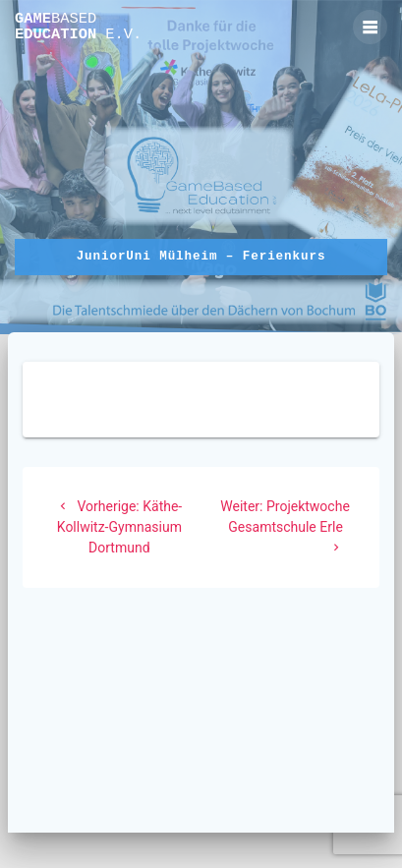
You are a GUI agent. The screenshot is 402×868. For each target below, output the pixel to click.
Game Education (78, 27)
